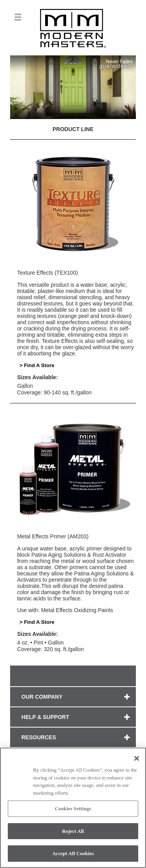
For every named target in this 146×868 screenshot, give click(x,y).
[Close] (137, 758)
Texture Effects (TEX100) (47, 273)
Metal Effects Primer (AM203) (53, 536)
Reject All (73, 831)
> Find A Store (37, 365)
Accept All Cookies (73, 853)
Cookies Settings (73, 809)
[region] (73, 808)
